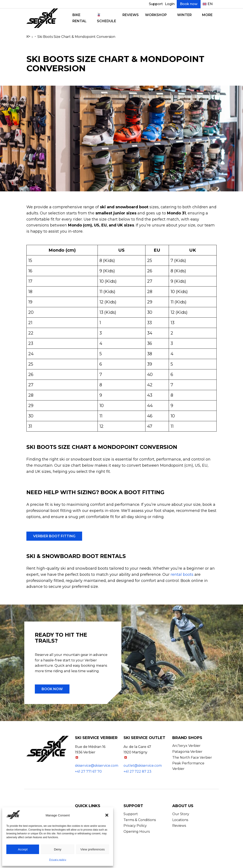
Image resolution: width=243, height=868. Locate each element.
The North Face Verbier (192, 758)
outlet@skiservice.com (143, 766)
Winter (184, 15)
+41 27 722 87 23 (137, 771)
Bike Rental (79, 18)
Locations (180, 820)
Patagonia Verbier (187, 752)
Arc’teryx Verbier (186, 746)
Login (170, 4)
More (207, 15)
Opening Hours (137, 832)
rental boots (182, 575)
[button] (107, 815)
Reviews (131, 15)
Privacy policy (58, 859)
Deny (58, 849)
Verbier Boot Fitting (54, 536)
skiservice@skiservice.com (97, 766)
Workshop (156, 15)
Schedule (107, 18)
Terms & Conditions (140, 820)
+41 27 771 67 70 (88, 771)
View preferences (93, 849)
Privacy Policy (135, 826)
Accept (23, 849)
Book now (189, 4)
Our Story (181, 814)
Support (156, 4)
